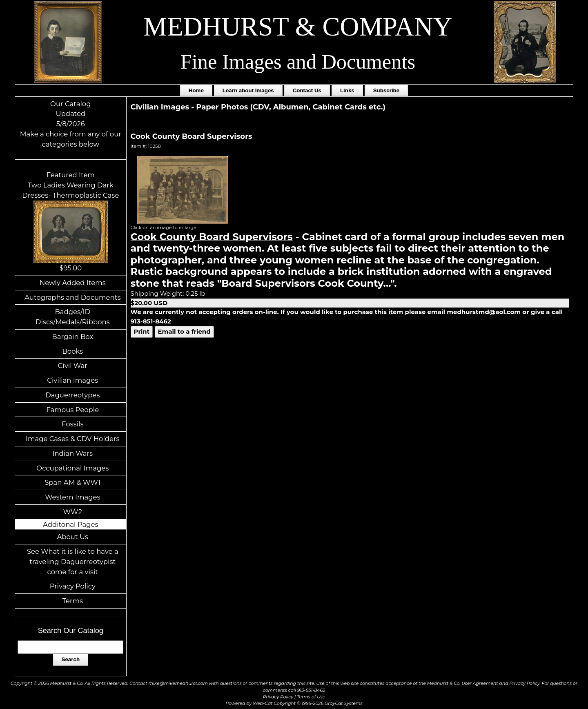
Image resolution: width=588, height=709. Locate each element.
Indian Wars (72, 453)
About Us (73, 537)
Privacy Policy (73, 586)
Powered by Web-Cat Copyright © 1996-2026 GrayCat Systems (294, 703)
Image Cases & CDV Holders (73, 439)
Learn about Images (248, 90)
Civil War (73, 366)
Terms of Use (311, 697)
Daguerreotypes (72, 395)
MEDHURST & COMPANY (298, 27)
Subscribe (386, 90)
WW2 (73, 512)
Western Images (72, 497)
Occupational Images (72, 468)
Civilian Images (72, 380)
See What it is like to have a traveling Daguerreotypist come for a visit (73, 562)
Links (347, 90)
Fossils (73, 424)
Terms (73, 601)
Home (196, 90)
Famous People (72, 410)
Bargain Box (72, 337)
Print (142, 331)
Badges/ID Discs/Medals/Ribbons (73, 317)
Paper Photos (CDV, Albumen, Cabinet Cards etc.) (291, 107)
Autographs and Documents (72, 297)
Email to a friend (184, 331)
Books (72, 351)
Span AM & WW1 (72, 482)
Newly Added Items (73, 283)
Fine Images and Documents (298, 62)
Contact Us (307, 90)
